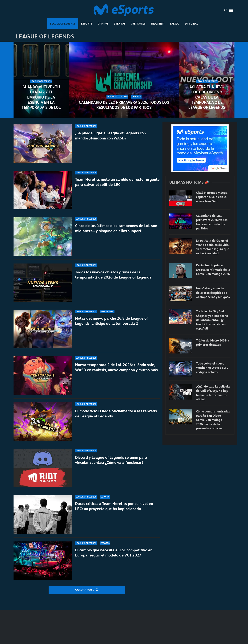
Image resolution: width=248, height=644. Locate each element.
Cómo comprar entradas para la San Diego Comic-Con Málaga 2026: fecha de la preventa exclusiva (213, 420)
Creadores (138, 24)
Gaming (103, 24)
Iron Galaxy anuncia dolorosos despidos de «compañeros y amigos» (213, 293)
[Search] (226, 10)
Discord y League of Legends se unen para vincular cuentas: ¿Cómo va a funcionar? (111, 460)
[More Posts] (87, 590)
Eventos (120, 24)
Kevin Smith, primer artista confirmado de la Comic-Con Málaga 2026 (213, 269)
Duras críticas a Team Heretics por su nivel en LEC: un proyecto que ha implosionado (114, 506)
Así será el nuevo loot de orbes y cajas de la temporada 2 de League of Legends (207, 97)
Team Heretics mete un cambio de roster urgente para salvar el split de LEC (117, 182)
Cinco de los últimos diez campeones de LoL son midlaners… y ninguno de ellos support (116, 228)
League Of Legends (63, 24)
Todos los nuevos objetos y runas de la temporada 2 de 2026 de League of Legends (113, 275)
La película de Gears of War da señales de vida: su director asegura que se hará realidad (213, 247)
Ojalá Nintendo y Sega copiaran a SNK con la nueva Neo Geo (212, 197)
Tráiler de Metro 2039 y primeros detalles (212, 342)
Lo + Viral (191, 24)
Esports (87, 24)
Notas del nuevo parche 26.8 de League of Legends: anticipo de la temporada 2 (111, 321)
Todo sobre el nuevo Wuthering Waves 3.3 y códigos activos (212, 368)
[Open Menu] (231, 10)
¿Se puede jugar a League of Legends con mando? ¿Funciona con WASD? (110, 136)
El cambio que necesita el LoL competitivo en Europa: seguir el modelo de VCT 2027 (114, 553)
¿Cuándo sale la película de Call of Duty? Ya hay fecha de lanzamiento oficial (213, 393)
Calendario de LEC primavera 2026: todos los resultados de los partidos (124, 105)
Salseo (175, 24)
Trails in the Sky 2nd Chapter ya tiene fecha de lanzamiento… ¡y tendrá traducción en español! (212, 320)
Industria (158, 24)
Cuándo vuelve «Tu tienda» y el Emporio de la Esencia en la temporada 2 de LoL (41, 97)
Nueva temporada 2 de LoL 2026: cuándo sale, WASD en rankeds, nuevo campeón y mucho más (116, 372)
